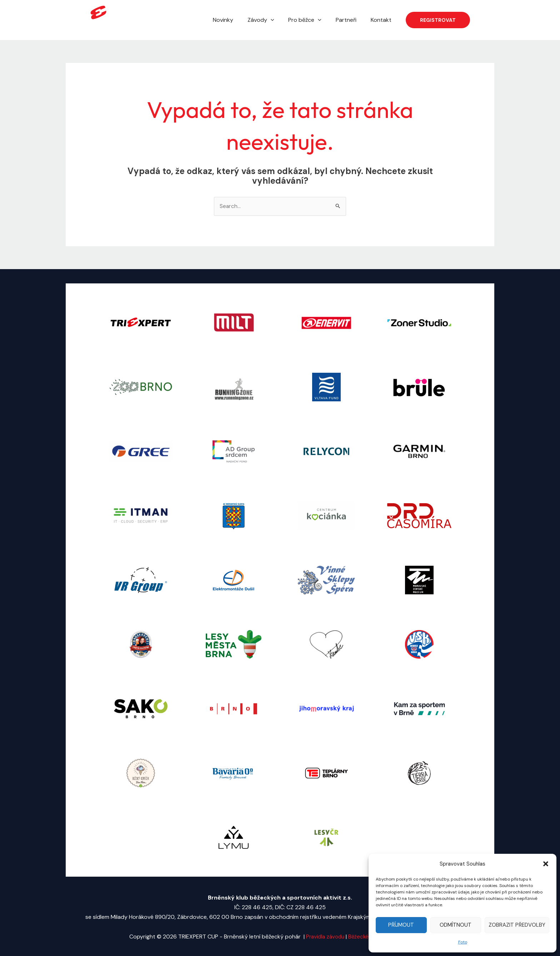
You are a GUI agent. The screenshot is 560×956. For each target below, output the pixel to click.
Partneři (350, 20)
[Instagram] (491, 20)
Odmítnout (456, 925)
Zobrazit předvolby (517, 925)
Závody (271, 20)
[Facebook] (480, 20)
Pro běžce (312, 20)
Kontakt (382, 20)
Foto (463, 942)
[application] (281, 20)
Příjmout (401, 925)
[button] (546, 864)
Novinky (236, 20)
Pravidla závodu (323, 937)
